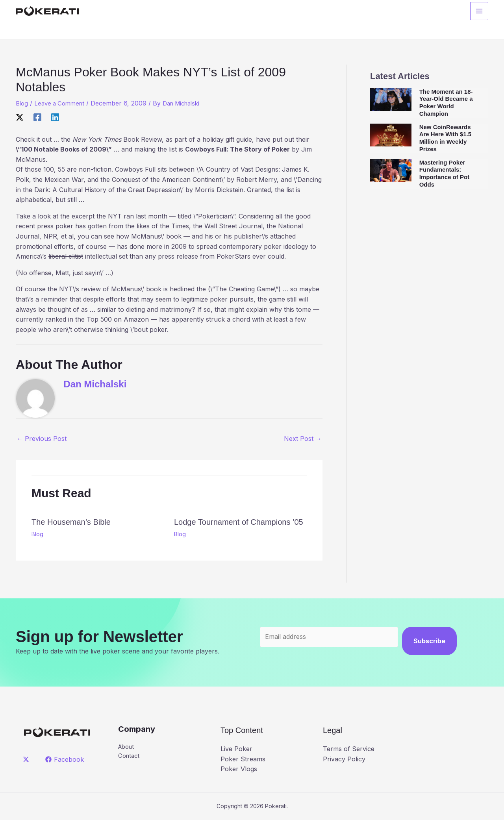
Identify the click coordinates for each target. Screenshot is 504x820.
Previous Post (42, 439)
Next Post (303, 439)
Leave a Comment (62, 103)
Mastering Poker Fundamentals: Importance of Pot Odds (445, 173)
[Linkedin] (55, 117)
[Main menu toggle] (479, 12)
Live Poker (236, 749)
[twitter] (27, 759)
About (127, 747)
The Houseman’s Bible (71, 522)
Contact (130, 757)
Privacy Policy (344, 759)
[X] (20, 117)
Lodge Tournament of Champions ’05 (239, 522)
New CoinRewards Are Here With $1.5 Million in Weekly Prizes (445, 138)
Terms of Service (349, 749)
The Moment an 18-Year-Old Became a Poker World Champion (446, 103)
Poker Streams (243, 759)
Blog (22, 103)
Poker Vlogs (239, 769)
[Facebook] (37, 117)
